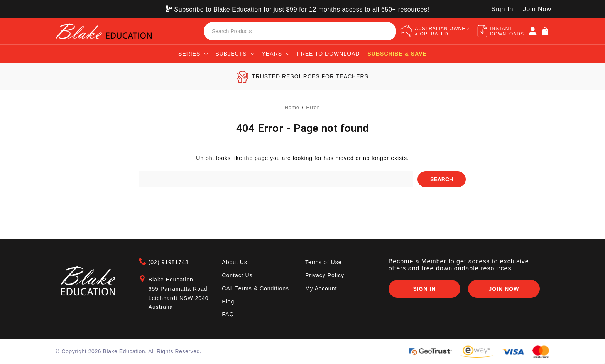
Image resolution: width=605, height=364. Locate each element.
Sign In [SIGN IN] (502, 9)
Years (276, 54)
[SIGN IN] (532, 31)
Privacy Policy (325, 275)
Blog (228, 301)
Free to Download (329, 54)
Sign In (424, 289)
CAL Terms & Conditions (255, 288)
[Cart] (545, 31)
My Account (321, 288)
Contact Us (237, 275)
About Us (235, 262)
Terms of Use (323, 262)
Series (193, 54)
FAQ (228, 314)
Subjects (235, 54)
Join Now (537, 9)
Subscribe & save (397, 54)
